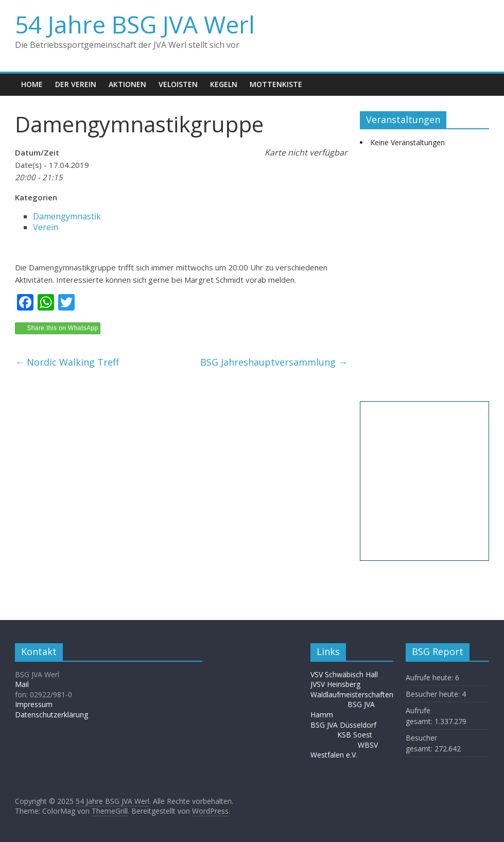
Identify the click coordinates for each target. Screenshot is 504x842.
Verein (46, 227)
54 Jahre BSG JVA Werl (135, 24)
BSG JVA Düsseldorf (343, 725)
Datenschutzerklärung (51, 715)
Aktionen (127, 84)
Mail (22, 684)
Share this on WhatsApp (62, 328)
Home (32, 84)
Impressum (34, 704)
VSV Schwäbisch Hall (344, 674)
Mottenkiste (276, 84)
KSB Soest (355, 735)
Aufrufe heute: (430, 677)
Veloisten (178, 84)
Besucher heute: (434, 694)
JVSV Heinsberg (335, 684)
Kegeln (224, 84)
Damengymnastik (67, 216)
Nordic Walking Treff (67, 362)
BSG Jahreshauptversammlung (274, 362)
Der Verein (76, 84)
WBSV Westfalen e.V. (344, 750)
